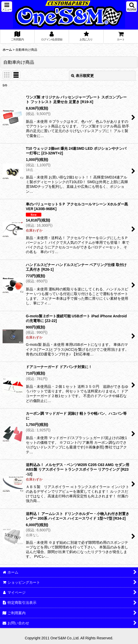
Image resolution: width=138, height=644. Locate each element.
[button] (7, 7)
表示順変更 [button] (82, 76)
